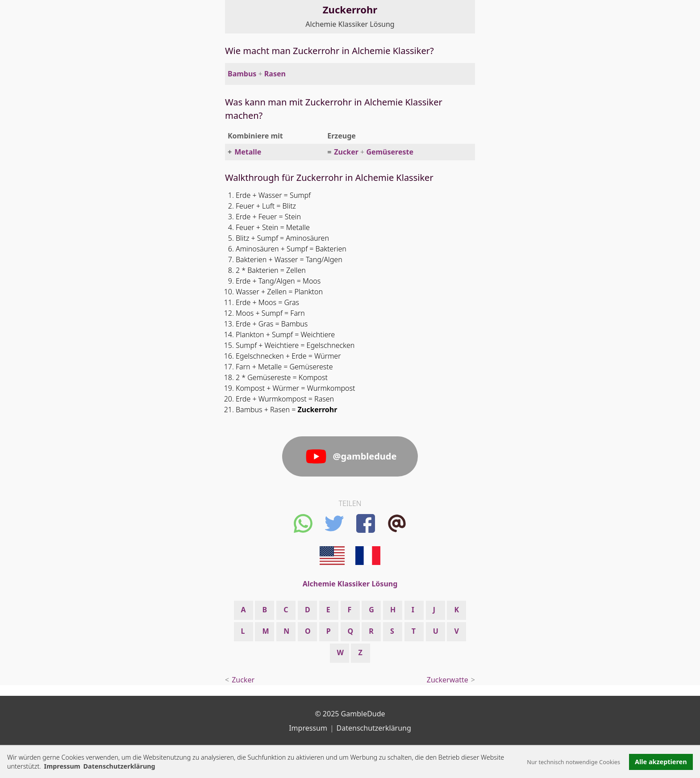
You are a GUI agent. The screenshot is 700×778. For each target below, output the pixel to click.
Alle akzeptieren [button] (661, 762)
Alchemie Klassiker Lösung (350, 24)
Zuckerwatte (448, 680)
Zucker (346, 152)
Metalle (248, 152)
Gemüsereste (390, 152)
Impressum (62, 766)
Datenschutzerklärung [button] (119, 766)
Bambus (242, 74)
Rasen (275, 74)
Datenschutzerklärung (374, 728)
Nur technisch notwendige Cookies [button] (573, 762)
